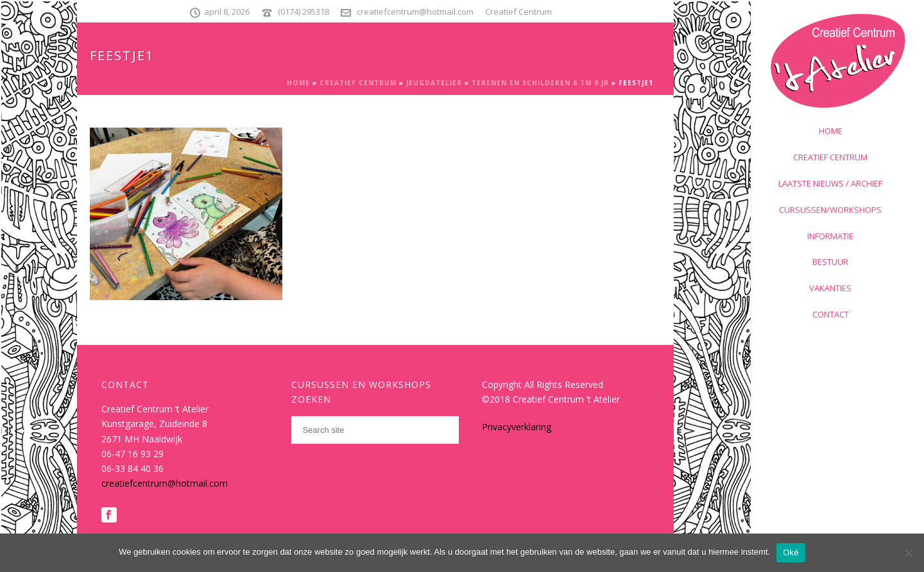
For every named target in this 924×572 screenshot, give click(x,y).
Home (298, 83)
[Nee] (908, 553)
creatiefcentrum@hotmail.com (415, 12)
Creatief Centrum (358, 83)
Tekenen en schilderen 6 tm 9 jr (540, 83)
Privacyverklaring (517, 427)
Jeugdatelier (434, 83)
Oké (791, 552)
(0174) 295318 (304, 12)
